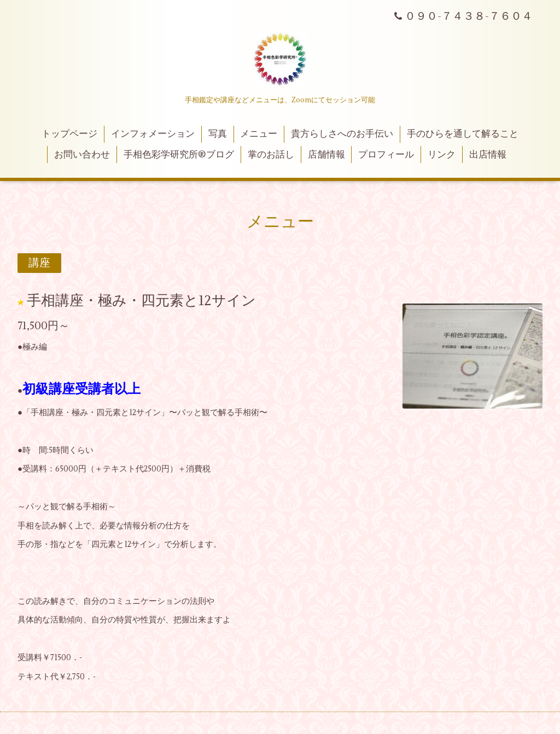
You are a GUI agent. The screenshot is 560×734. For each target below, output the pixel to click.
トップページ (69, 134)
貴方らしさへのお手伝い (342, 134)
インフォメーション (153, 134)
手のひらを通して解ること (463, 134)
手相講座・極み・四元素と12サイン (141, 301)
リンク (442, 155)
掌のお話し (271, 155)
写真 (218, 134)
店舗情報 (326, 155)
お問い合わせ (82, 155)
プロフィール (386, 155)
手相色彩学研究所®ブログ (179, 155)
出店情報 (488, 155)
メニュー (259, 134)
